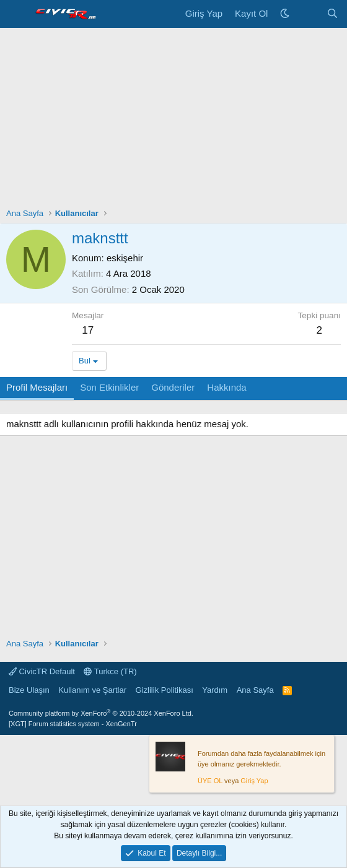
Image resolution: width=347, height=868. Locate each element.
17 (88, 330)
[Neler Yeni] (308, 14)
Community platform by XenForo (101, 713)
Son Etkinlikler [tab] (109, 387)
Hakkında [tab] (226, 387)
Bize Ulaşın (29, 690)
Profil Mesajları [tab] (37, 387)
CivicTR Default (42, 671)
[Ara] (332, 14)
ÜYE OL (210, 781)
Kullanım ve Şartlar (92, 690)
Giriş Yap (254, 781)
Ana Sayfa (255, 690)
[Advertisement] (173, 121)
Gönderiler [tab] (173, 387)
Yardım (215, 690)
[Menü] (17, 14)
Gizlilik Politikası (165, 690)
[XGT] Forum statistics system (73, 724)
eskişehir (125, 258)
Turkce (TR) (110, 671)
